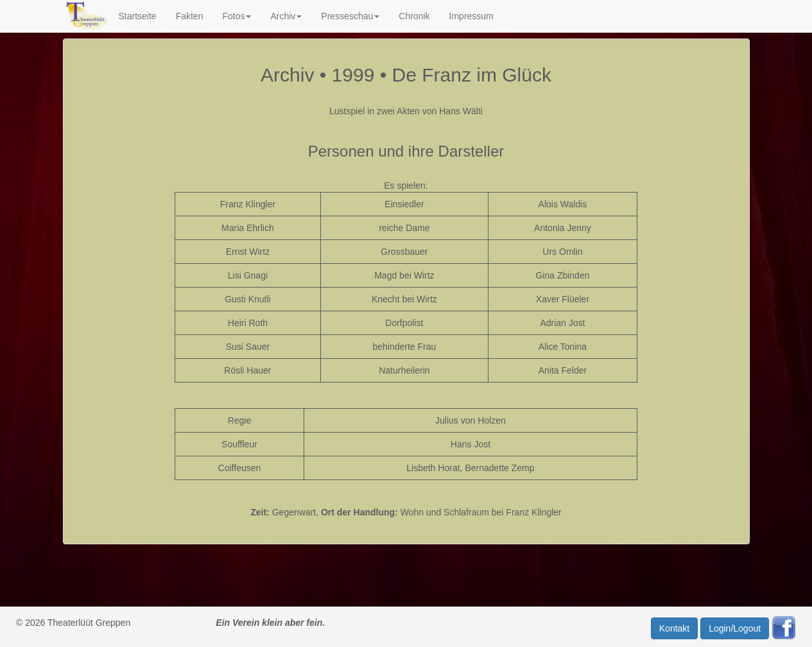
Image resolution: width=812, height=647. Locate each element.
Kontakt (674, 628)
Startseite (137, 16)
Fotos (237, 16)
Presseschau (350, 16)
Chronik (414, 16)
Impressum (471, 16)
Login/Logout (735, 628)
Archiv (286, 16)
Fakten (190, 16)
